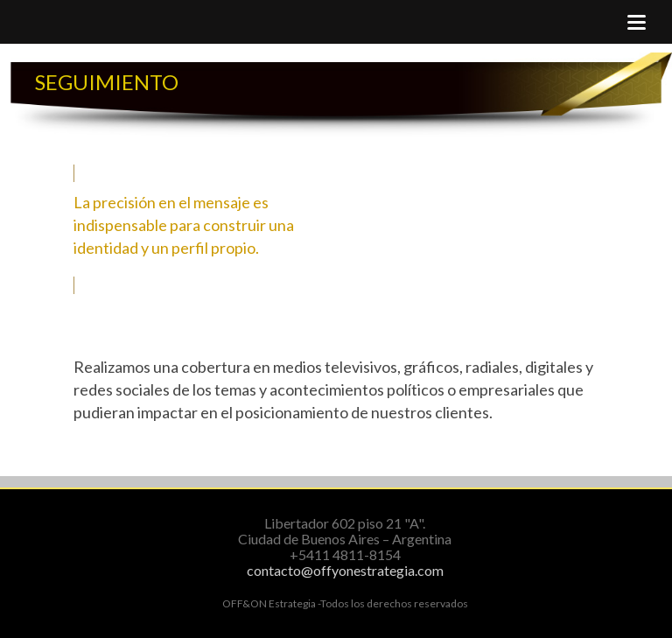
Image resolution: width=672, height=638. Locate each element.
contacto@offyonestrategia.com (345, 570)
